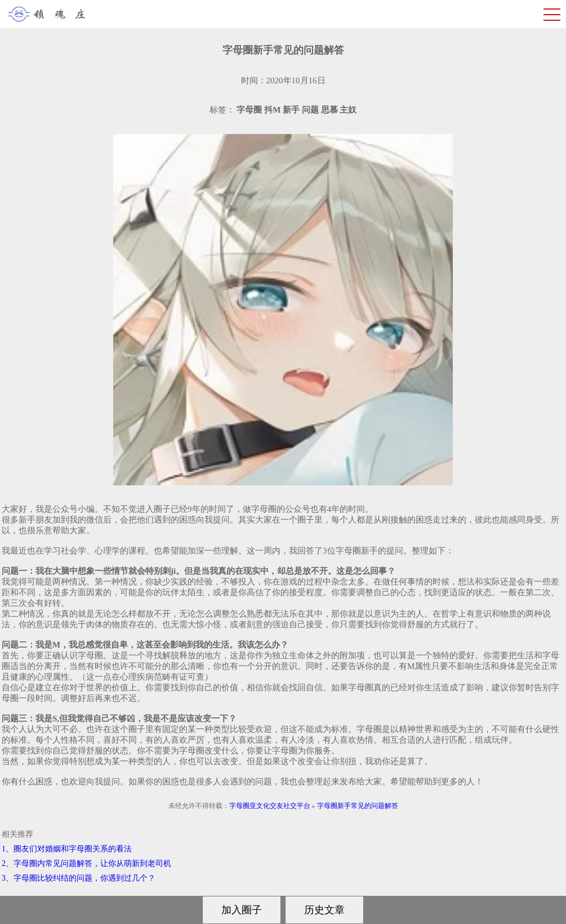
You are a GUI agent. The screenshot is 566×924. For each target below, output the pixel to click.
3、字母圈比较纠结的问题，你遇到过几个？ (79, 878)
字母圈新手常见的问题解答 (358, 806)
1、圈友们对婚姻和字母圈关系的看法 (67, 849)
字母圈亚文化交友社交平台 (270, 806)
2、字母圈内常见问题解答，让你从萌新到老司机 (86, 863)
